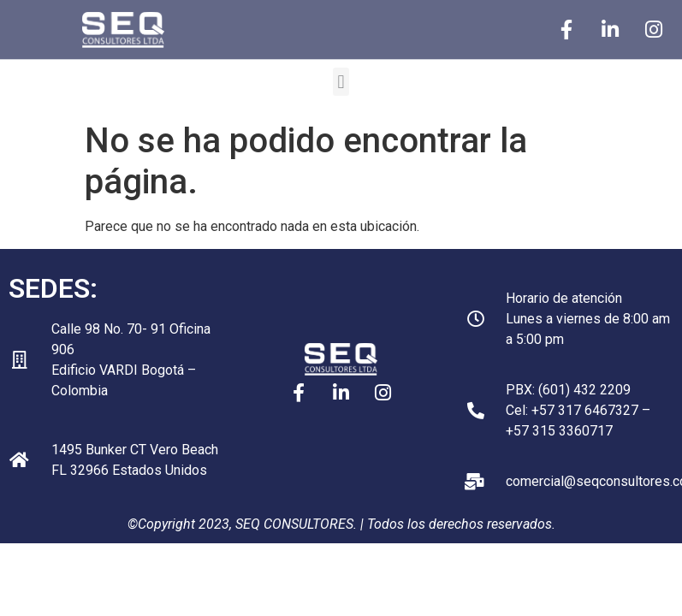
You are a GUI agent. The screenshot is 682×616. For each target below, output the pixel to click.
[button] (341, 82)
